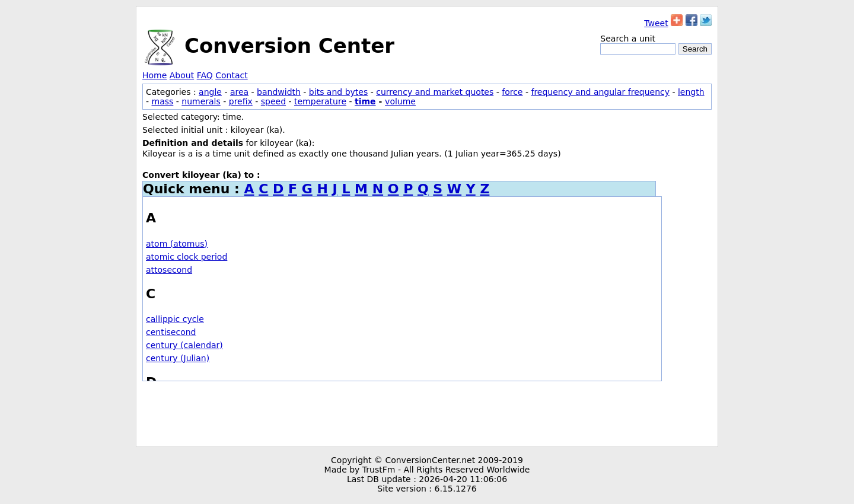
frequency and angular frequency (600, 92)
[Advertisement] (427, 414)
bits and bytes (338, 92)
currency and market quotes (435, 92)
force (512, 92)
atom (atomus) (177, 244)
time (365, 101)
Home (154, 75)
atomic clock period (187, 257)
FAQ (205, 75)
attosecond (169, 270)
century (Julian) (178, 358)
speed (273, 101)
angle (210, 92)
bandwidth (279, 92)
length (691, 92)
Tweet (656, 23)
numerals (201, 101)
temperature (320, 101)
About (182, 75)
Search (695, 49)
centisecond (171, 332)
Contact (231, 75)
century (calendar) (184, 345)
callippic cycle (175, 319)
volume (400, 101)
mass (163, 101)
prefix (241, 101)
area (239, 92)
